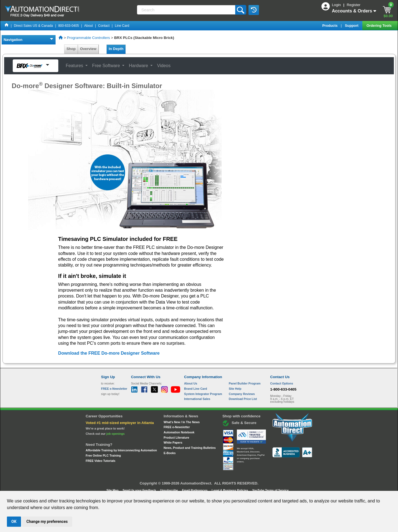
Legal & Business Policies (230, 490)
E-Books (170, 453)
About (89, 26)
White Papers (173, 443)
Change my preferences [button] (47, 522)
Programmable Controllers (88, 38)
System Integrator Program (203, 394)
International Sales (197, 399)
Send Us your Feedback (140, 490)
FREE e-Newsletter (177, 427)
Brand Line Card (196, 389)
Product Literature (176, 438)
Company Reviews (242, 394)
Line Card (122, 26)
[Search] (186, 10)
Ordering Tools (379, 26)
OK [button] (14, 522)
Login (337, 5)
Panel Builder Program (245, 383)
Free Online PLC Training (103, 455)
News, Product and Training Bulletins (190, 448)
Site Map (113, 490)
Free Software (107, 66)
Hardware (139, 66)
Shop (71, 49)
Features (75, 66)
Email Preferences (195, 490)
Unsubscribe (169, 490)
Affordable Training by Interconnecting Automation (121, 450)
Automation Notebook (179, 432)
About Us (191, 383)
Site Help (235, 389)
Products (330, 26)
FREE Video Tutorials (100, 461)
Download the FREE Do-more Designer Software (109, 353)
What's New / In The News (182, 422)
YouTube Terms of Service (270, 490)
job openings (116, 434)
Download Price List (243, 399)
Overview (88, 49)
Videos (164, 66)
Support (352, 26)
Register (354, 5)
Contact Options (282, 383)
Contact (104, 26)
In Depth (116, 49)
